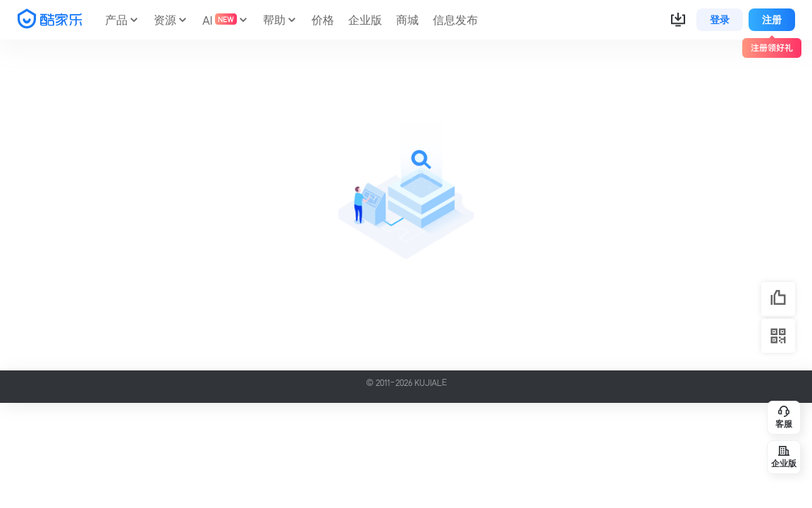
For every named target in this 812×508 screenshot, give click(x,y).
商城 (407, 20)
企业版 (365, 20)
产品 (116, 20)
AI (220, 20)
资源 (165, 20)
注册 (772, 20)
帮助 (274, 20)
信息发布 (455, 20)
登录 (720, 20)
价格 (323, 20)
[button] (678, 20)
